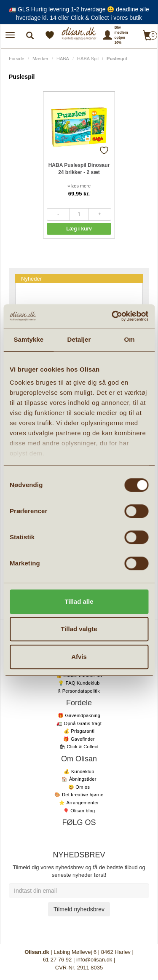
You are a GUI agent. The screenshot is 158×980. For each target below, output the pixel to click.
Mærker (40, 59)
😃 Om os (79, 787)
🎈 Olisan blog (79, 811)
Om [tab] (130, 339)
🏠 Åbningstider (79, 779)
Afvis (79, 657)
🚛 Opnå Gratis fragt (79, 723)
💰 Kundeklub (79, 771)
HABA (63, 59)
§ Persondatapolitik (79, 691)
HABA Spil (88, 59)
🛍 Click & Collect (79, 747)
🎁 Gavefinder (79, 739)
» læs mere (79, 186)
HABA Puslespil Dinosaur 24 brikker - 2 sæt (79, 169)
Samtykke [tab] (28, 339)
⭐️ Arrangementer (79, 803)
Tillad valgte (79, 629)
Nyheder (31, 279)
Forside (17, 59)
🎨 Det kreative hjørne (79, 795)
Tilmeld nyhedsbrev (79, 909)
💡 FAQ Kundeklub (79, 683)
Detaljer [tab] (79, 339)
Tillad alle (79, 601)
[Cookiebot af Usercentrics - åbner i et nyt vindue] (112, 316)
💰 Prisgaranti (79, 731)
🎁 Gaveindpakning (79, 715)
